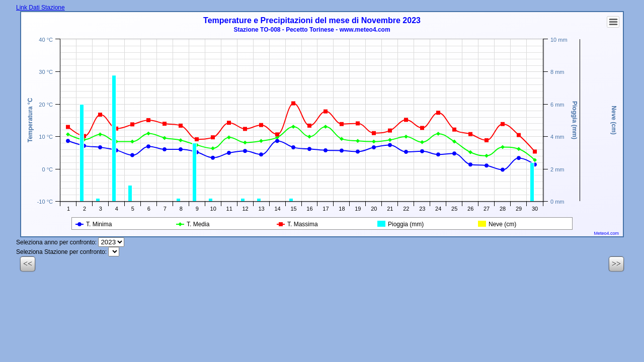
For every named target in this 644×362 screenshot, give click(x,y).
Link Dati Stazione (41, 8)
